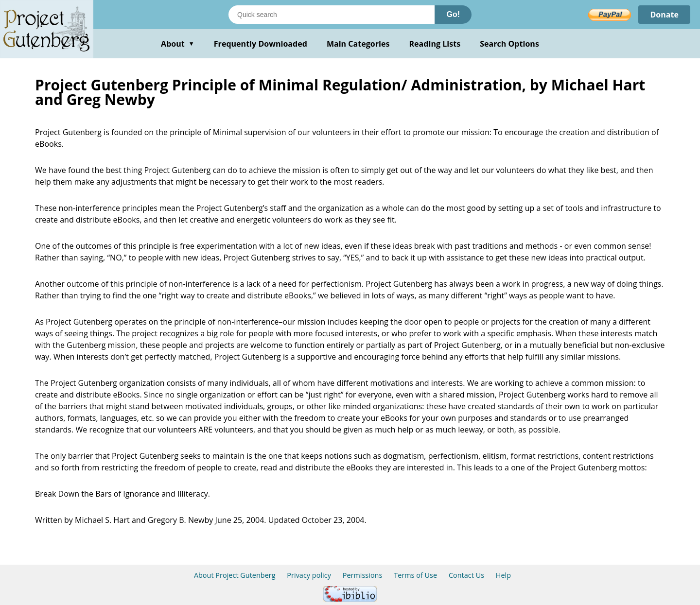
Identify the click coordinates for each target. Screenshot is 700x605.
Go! (453, 14)
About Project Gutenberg (235, 575)
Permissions (363, 575)
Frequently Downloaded (261, 44)
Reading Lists (435, 44)
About (178, 44)
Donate (664, 15)
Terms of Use (415, 575)
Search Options (509, 44)
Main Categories (358, 44)
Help (503, 575)
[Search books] (332, 15)
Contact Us (466, 575)
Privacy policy (309, 575)
